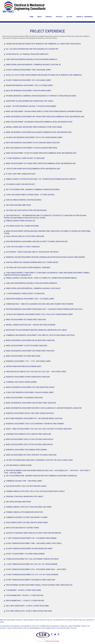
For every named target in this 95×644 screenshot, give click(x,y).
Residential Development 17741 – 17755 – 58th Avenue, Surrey (28, 361)
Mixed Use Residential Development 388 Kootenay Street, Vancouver (31, 403)
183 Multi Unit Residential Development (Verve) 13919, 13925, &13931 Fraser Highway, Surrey (40, 314)
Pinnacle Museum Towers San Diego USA (20, 221)
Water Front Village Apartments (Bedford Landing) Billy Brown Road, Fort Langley (37, 330)
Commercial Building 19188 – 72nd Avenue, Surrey (24, 481)
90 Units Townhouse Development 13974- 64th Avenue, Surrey (28, 80)
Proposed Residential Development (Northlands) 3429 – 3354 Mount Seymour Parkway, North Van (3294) (44, 309)
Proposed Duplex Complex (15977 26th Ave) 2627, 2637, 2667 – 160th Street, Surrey (36, 372)
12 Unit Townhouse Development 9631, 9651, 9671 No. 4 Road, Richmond (31, 564)
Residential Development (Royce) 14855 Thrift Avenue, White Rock (30, 413)
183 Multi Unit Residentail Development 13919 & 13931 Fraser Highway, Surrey (34, 137)
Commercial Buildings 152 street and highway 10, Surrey (27, 517)
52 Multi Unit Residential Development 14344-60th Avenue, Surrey (30, 392)
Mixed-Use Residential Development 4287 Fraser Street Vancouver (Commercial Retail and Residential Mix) (46, 117)
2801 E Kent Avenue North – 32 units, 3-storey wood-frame (27, 606)
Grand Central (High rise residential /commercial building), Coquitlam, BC (33, 288)
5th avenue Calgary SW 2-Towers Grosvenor (22, 226)
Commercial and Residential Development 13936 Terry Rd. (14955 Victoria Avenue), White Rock (40, 335)
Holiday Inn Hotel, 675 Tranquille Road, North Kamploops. (27, 54)
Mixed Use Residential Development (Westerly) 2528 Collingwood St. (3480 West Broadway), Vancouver (44, 408)
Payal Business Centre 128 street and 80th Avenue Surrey (27, 522)
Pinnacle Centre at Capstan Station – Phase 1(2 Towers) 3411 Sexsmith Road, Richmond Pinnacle (42, 278)
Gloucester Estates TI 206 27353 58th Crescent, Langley (26, 486)
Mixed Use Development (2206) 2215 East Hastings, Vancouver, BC (30, 439)
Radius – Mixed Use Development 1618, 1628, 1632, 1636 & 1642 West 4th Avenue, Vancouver (39, 429)
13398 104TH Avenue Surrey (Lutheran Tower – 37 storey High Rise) (30, 195)
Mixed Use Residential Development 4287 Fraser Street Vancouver (30, 351)
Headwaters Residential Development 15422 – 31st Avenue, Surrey (30, 299)
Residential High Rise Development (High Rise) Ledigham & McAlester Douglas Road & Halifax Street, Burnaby (46, 257)
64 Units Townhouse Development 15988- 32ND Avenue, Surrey (28, 70)
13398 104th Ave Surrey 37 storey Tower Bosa (22, 247)
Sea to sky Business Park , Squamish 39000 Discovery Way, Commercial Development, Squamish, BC (42, 476)
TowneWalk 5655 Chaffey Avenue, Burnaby (21, 382)
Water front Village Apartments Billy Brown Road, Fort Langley (30, 101)
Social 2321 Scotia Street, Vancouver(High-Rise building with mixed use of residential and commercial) (44, 75)
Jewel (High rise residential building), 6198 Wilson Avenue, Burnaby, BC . (32, 59)
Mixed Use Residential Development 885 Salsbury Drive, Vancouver (30, 340)
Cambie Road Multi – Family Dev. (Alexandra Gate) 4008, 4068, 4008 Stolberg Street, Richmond (40, 304)
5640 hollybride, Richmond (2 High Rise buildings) (23, 200)
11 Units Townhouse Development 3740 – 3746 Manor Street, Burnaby (31, 538)
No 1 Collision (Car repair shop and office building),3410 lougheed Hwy (32, 49)
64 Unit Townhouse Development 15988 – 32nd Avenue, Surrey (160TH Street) (34, 543)
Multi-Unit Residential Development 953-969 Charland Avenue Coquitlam (33, 143)
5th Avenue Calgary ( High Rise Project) (20, 184)
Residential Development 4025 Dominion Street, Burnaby (26, 450)
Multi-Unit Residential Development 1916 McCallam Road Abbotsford (31, 148)
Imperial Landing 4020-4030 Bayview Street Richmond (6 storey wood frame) (34, 127)
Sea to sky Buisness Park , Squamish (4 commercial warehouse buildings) (33, 189)
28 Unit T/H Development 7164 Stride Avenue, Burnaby (25, 554)
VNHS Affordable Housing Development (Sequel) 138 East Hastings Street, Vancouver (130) (40, 585)
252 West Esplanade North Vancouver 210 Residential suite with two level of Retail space (40, 460)
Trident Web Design (52, 641)
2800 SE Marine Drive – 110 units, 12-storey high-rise (25, 601)
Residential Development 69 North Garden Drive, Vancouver (28, 377)
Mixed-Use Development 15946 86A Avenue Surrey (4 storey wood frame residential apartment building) (45, 111)
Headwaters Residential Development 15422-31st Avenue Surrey (29, 85)
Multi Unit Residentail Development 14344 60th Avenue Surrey (28, 91)
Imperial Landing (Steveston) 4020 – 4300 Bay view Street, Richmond (31, 325)
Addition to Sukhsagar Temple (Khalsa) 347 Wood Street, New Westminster (34, 533)
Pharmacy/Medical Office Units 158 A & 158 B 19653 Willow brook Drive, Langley (35, 491)
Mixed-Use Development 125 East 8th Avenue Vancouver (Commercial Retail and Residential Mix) (41, 153)
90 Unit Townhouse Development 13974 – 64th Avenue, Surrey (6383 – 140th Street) (37, 569)
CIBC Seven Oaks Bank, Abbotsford (18, 205)
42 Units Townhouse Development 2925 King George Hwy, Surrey (29, 549)
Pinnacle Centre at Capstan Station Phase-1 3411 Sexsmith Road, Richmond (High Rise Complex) (41, 179)
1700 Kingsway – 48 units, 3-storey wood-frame (23, 590)
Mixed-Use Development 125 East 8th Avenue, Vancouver (26, 346)
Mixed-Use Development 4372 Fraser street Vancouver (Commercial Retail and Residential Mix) (41, 163)
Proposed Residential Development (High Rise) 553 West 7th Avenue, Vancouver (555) (37, 241)
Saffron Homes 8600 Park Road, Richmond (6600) (23, 366)
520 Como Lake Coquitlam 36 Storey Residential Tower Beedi (28, 267)
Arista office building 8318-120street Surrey (22, 528)
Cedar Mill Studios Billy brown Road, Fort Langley (24, 496)
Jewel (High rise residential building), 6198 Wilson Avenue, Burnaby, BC (32, 283)
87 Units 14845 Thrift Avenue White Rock (20, 174)
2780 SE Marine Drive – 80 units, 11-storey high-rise (24, 595)
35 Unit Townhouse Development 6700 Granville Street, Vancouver (30, 580)
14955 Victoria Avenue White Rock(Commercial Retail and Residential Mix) (33, 169)
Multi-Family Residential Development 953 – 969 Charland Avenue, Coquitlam (34, 418)
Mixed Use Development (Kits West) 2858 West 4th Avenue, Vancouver (31, 455)
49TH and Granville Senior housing (18, 465)
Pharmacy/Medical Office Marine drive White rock (24, 512)
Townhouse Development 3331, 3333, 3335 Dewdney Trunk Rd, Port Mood (32, 559)
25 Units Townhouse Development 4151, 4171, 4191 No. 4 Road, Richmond (32, 575)
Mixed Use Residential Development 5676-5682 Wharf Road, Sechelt (30, 387)
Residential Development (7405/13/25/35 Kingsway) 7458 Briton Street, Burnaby (35, 424)
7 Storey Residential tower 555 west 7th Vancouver (25, 294)
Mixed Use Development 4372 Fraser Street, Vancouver (26, 320)
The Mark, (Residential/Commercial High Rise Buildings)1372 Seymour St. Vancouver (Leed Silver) (41, 96)
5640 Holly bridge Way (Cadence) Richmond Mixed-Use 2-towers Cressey (32, 262)
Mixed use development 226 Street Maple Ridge (23, 356)
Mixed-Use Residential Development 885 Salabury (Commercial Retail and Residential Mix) (39, 132)
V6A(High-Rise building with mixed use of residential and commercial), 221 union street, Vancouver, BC (44, 44)
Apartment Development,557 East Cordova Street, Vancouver (28, 434)
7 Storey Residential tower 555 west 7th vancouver (25, 158)
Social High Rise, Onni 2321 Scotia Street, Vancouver (25, 236)
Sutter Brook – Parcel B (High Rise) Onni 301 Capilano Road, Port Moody (32, 252)
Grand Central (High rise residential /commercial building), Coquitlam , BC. (34, 65)
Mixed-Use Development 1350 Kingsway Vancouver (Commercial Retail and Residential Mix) (39, 122)
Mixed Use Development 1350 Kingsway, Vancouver (24, 398)
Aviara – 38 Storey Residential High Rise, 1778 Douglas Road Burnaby (31, 106)
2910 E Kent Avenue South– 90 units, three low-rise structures (29, 611)
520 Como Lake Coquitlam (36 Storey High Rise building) (26, 210)
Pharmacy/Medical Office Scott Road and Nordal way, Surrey (28, 507)
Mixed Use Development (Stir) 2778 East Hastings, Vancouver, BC (29, 444)
